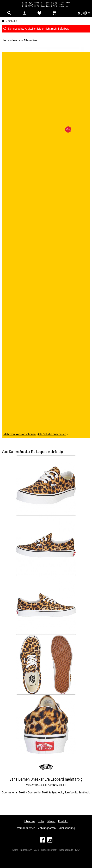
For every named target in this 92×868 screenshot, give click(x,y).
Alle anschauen (52, 434)
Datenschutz (66, 850)
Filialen (51, 821)
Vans (29, 785)
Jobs (41, 821)
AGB (37, 850)
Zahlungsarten (47, 828)
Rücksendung (67, 828)
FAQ (77, 850)
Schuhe (13, 21)
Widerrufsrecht (49, 850)
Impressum (26, 850)
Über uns (30, 821)
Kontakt (63, 821)
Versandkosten (26, 828)
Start (15, 850)
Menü (84, 13)
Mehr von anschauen (20, 434)
